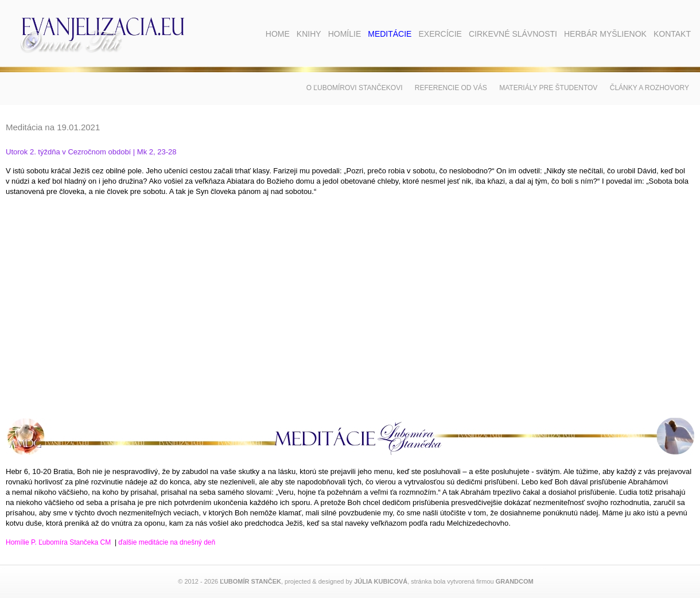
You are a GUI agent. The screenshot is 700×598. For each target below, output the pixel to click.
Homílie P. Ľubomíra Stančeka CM (58, 542)
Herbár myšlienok (605, 34)
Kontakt (672, 34)
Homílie (345, 34)
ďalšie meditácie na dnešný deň (167, 542)
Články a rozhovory (650, 88)
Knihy (309, 34)
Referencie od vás (451, 88)
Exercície (440, 34)
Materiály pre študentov (548, 88)
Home (278, 34)
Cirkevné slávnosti (513, 34)
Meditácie (390, 34)
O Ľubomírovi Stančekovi (355, 88)
